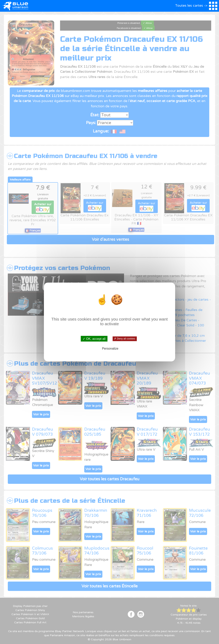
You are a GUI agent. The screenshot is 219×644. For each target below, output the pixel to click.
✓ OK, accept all (94, 339)
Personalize (110, 349)
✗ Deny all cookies (125, 339)
